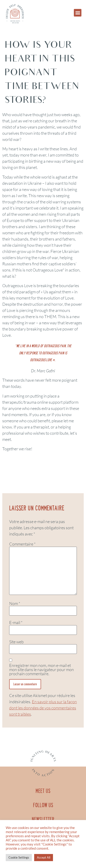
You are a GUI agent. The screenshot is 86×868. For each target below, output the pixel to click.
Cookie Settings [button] (19, 857)
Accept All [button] (44, 857)
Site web (16, 642)
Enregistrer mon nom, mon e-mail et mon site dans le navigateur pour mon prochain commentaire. (42, 669)
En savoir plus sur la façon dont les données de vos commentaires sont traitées (43, 708)
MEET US (43, 791)
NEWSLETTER (43, 819)
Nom (15, 603)
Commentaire (22, 544)
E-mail (16, 622)
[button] (78, 13)
